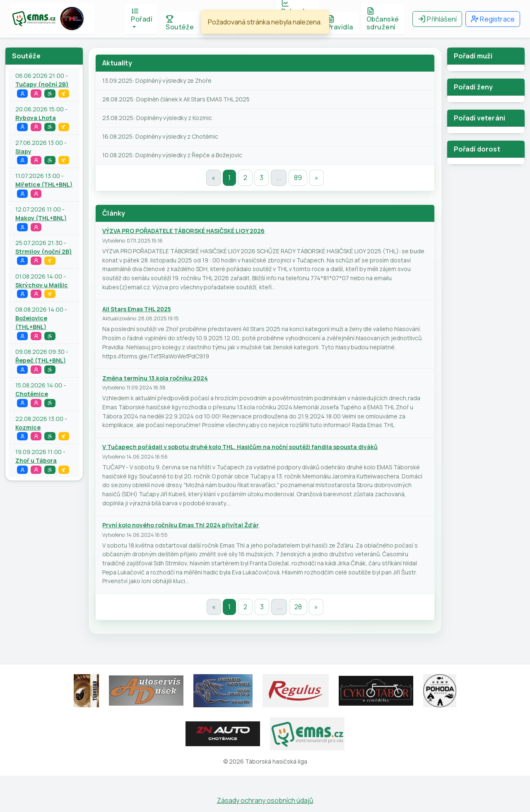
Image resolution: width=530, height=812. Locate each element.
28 (298, 607)
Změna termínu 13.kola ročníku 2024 (155, 378)
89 (298, 178)
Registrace (493, 19)
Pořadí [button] (142, 15)
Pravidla (340, 23)
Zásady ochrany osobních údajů (265, 800)
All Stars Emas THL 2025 (137, 309)
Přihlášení (437, 19)
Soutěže (180, 23)
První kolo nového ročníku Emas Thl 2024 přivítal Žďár (181, 525)
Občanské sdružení (383, 19)
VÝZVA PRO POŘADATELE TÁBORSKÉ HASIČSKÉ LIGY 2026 (183, 231)
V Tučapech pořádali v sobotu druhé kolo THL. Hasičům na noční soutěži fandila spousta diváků (240, 447)
